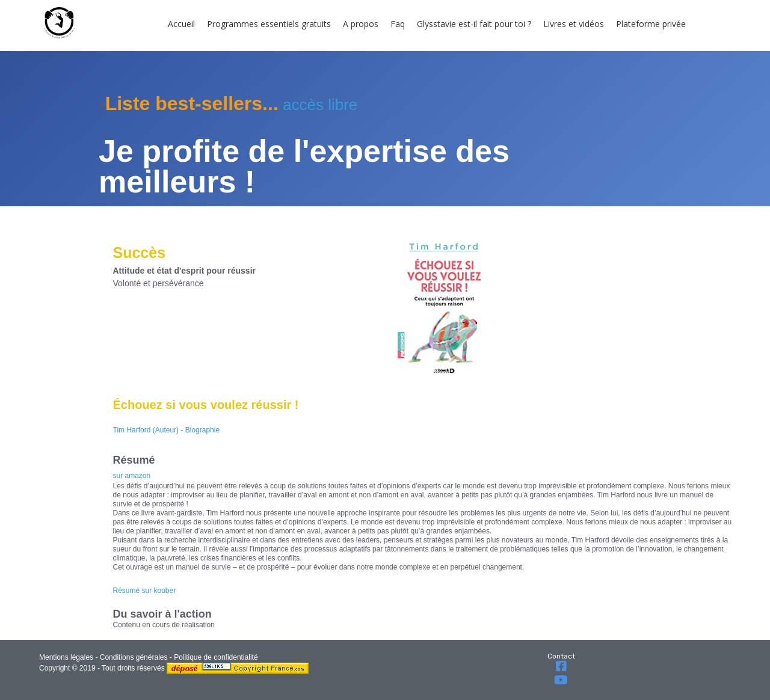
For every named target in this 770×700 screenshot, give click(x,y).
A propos (361, 24)
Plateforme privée (651, 24)
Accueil (181, 24)
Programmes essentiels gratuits (269, 24)
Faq (398, 24)
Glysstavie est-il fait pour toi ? (474, 24)
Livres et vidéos (574, 24)
